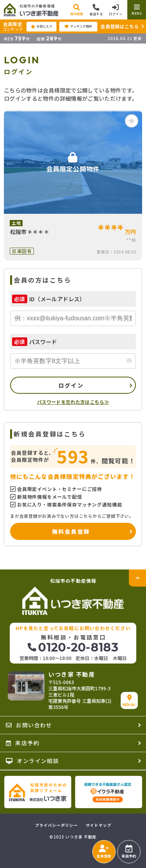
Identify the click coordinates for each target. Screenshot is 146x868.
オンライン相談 (32, 761)
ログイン (71, 385)
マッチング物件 (78, 26)
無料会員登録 (71, 531)
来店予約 (129, 852)
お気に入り (41, 26)
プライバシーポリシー (56, 825)
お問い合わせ (29, 725)
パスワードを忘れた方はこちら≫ (73, 402)
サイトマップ (99, 825)
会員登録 (104, 852)
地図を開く (129, 701)
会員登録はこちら (120, 26)
